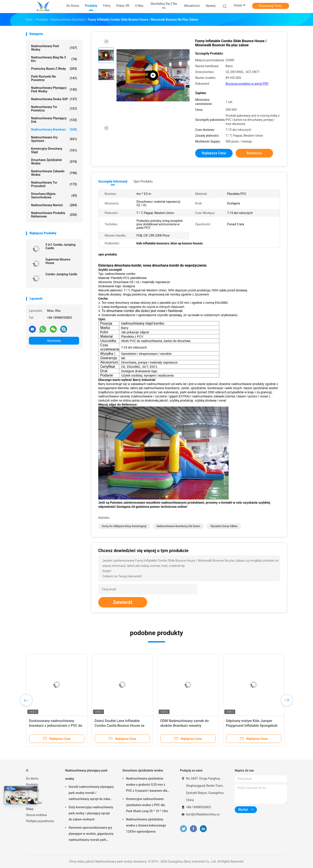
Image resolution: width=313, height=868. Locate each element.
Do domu (32, 778)
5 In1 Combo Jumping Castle (60, 246)
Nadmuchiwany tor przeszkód (54, 184)
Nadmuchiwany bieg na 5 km (54, 59)
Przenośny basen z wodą (54, 69)
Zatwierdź (123, 602)
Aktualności (34, 803)
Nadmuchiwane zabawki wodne (54, 173)
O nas (30, 797)
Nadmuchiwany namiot (54, 205)
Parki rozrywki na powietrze (54, 78)
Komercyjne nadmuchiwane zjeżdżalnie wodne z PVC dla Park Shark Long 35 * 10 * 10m (147, 805)
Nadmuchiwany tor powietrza (54, 109)
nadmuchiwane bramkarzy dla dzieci (178, 526)
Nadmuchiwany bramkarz (54, 129)
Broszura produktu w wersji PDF (247, 84)
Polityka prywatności (40, 821)
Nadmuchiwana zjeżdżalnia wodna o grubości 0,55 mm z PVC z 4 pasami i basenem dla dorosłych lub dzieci (147, 785)
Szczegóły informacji (113, 181)
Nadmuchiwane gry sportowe (54, 139)
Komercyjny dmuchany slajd (54, 150)
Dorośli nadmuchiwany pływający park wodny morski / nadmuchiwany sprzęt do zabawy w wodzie (91, 793)
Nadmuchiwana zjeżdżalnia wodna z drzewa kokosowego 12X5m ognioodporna (146, 825)
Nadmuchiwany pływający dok (54, 120)
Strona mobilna (36, 815)
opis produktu (143, 181)
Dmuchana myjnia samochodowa (54, 196)
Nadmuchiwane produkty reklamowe (54, 215)
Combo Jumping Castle (61, 274)
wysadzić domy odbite (224, 526)
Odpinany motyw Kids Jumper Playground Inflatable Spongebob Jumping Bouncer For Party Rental (252, 726)
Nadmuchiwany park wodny (54, 48)
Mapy (30, 809)
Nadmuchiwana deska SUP (54, 99)
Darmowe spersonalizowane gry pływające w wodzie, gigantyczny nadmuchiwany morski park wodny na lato (91, 834)
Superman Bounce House (58, 261)
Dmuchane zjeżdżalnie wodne (54, 162)
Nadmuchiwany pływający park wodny (54, 90)
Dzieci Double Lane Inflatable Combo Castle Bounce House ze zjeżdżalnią (119, 726)
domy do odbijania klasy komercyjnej (124, 526)
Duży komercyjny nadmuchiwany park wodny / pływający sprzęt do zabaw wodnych (91, 813)
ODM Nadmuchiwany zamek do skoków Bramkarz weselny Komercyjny (184, 726)
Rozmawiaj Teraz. (271, 6)
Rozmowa (54, 341)
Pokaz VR (32, 791)
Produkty (32, 785)
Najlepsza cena (214, 153)
